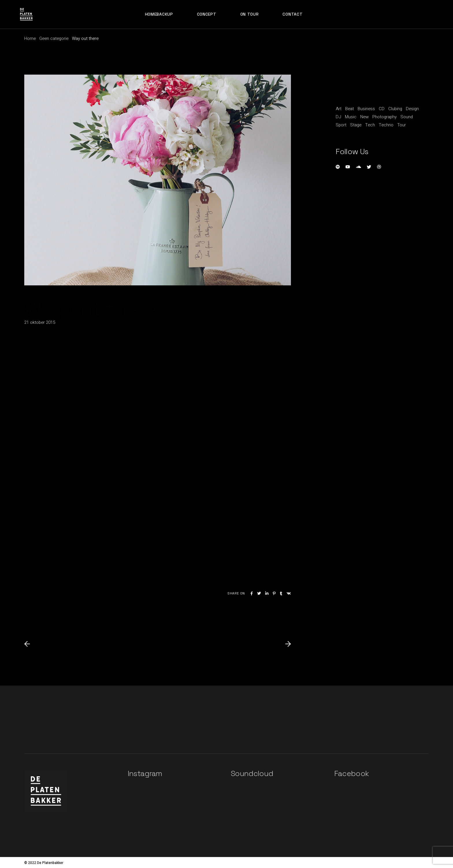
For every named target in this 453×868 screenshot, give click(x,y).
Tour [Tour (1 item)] (402, 125)
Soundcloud (252, 773)
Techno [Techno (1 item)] (386, 125)
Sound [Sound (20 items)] (407, 117)
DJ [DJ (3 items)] (338, 117)
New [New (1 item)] (364, 117)
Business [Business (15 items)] (366, 109)
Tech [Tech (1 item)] (370, 125)
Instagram (145, 773)
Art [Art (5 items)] (339, 109)
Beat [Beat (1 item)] (350, 109)
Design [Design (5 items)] (412, 109)
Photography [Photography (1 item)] (385, 117)
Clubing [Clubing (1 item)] (395, 109)
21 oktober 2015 (40, 322)
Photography (70, 594)
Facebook (352, 773)
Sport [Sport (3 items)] (341, 125)
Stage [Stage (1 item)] (356, 125)
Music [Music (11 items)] (351, 117)
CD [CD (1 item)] (382, 109)
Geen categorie (54, 38)
